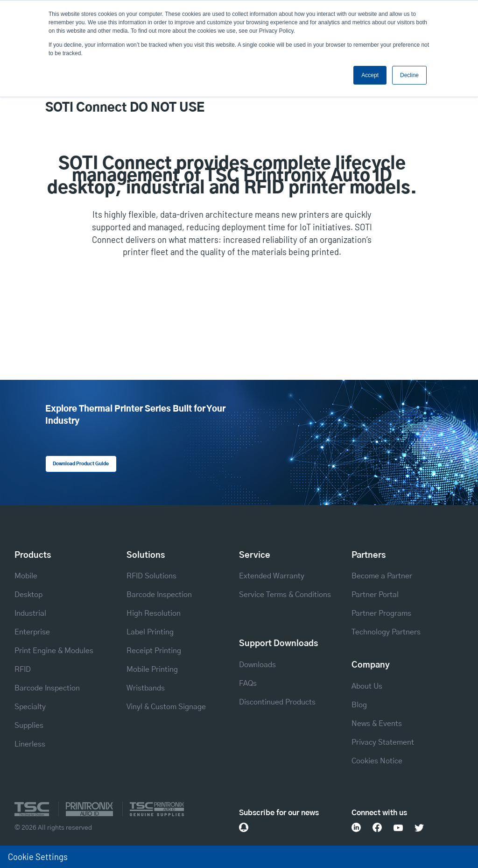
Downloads (257, 665)
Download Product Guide (81, 464)
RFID (23, 669)
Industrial (30, 613)
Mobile (26, 576)
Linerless (30, 744)
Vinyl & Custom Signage (166, 707)
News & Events (377, 724)
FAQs (248, 683)
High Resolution (154, 613)
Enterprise (32, 632)
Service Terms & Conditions (285, 595)
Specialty (30, 707)
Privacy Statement (383, 742)
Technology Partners (386, 632)
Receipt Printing (154, 651)
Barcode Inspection (47, 688)
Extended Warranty (272, 576)
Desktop (28, 595)
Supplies (29, 726)
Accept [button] (370, 75)
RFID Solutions (151, 576)
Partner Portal (375, 595)
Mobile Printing (152, 669)
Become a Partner (382, 576)
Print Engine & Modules (54, 651)
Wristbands (146, 688)
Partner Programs (381, 613)
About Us (367, 686)
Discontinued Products (277, 702)
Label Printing (150, 632)
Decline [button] (409, 75)
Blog (359, 705)
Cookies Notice (377, 761)
